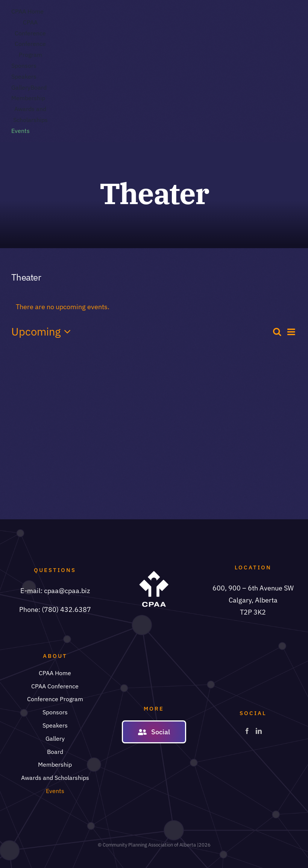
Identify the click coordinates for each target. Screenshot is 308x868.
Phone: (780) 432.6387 (55, 609)
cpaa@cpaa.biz (67, 591)
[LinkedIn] (259, 731)
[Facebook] (247, 731)
